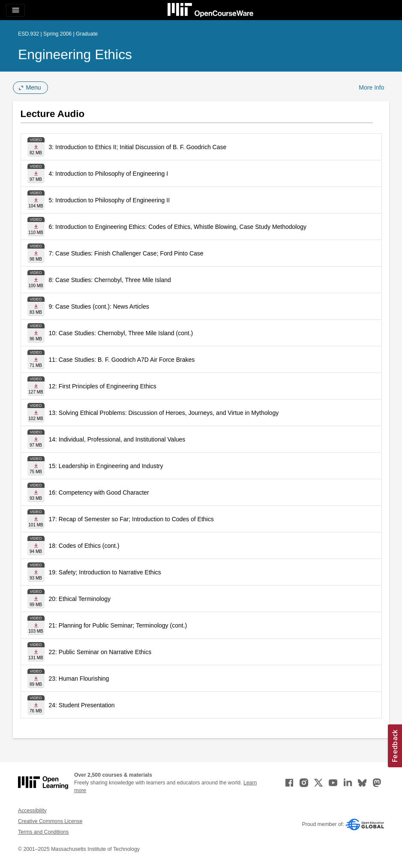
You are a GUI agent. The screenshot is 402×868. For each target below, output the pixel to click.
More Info (371, 87)
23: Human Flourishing (79, 679)
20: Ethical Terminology (80, 599)
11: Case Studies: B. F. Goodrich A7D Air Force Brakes (122, 360)
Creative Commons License (50, 821)
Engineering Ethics (75, 54)
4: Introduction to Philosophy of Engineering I (109, 174)
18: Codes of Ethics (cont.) (84, 546)
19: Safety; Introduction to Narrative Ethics (105, 572)
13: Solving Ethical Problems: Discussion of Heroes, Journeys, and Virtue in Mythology (164, 413)
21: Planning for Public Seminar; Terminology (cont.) (118, 625)
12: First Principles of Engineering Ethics (103, 386)
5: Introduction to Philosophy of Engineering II (109, 200)
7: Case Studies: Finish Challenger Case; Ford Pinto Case (126, 253)
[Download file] (36, 147)
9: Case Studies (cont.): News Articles (99, 306)
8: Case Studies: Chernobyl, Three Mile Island (110, 280)
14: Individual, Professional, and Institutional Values (117, 439)
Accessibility (32, 811)
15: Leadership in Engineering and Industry (106, 466)
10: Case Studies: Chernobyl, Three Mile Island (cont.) (121, 333)
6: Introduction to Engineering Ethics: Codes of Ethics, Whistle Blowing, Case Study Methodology (178, 227)
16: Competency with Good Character (99, 493)
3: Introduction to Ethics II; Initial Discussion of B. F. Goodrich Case (138, 147)
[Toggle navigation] (15, 10)
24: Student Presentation (82, 705)
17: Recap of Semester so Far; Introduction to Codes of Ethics (131, 519)
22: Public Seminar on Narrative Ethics (100, 652)
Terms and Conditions (43, 832)
